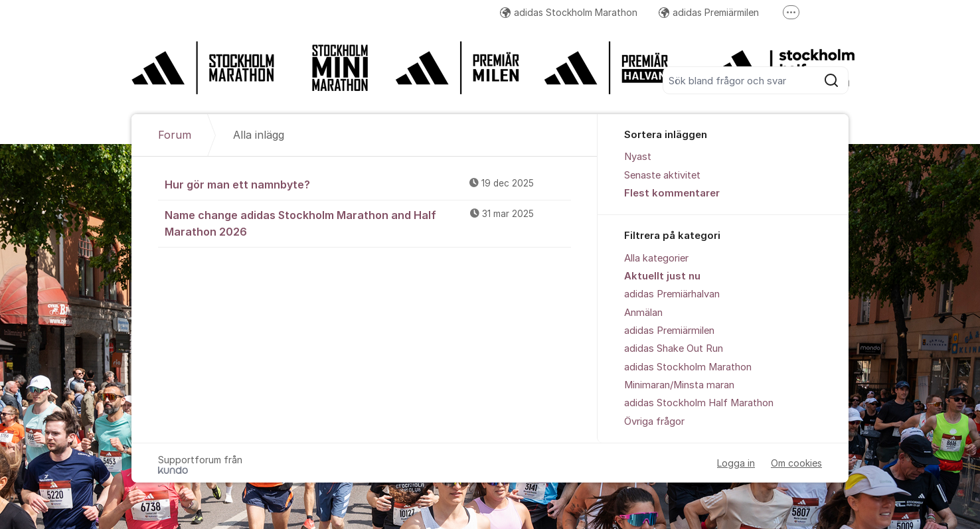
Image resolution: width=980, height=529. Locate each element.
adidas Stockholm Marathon (569, 12)
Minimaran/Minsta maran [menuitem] (679, 385)
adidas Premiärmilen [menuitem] (669, 331)
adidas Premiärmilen (709, 12)
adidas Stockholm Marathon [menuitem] (688, 367)
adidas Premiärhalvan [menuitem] (672, 294)
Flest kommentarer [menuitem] (672, 193)
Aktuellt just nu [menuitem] (662, 276)
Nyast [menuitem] (638, 157)
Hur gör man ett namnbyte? (368, 184)
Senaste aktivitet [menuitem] (662, 175)
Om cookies (796, 463)
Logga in (736, 463)
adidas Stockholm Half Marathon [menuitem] (699, 403)
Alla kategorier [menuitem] (656, 258)
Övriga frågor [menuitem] (654, 421)
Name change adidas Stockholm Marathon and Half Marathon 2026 (368, 223)
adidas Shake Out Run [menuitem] (674, 348)
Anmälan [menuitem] (643, 313)
